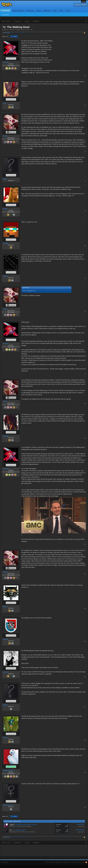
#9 (85, 374)
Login (84, 2)
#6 (85, 246)
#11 (85, 438)
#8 (85, 311)
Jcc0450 (6, 243)
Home (80, 862)
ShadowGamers (13, 832)
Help (72, 862)
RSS (86, 862)
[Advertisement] (70, 53)
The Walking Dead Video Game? (26, 825)
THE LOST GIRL (8, 805)
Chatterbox (12, 30)
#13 (85, 574)
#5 (85, 211)
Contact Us (67, 862)
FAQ (55, 11)
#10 (85, 404)
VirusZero (23, 30)
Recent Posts (5, 15)
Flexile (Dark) (5, 862)
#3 (85, 151)
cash (4, 103)
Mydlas (5, 705)
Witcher (5, 607)
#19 (85, 773)
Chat (61, 11)
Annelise (11, 826)
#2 (85, 105)
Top (84, 862)
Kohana (5, 276)
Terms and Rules (49, 862)
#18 (85, 740)
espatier (5, 639)
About (39, 11)
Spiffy (5, 179)
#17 (85, 707)
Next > (15, 36)
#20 (85, 807)
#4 (85, 181)
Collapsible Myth (8, 770)
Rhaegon (6, 436)
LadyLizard (80, 824)
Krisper (5, 209)
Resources (30, 11)
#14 (85, 609)
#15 (85, 641)
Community (6, 11)
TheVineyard (80, 830)
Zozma (5, 136)
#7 (85, 278)
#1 (85, 76)
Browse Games (18, 11)
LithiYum (6, 672)
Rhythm (5, 738)
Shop (68, 11)
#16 (85, 677)
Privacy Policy (59, 862)
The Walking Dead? (19, 830)
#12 (85, 544)
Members (47, 11)
